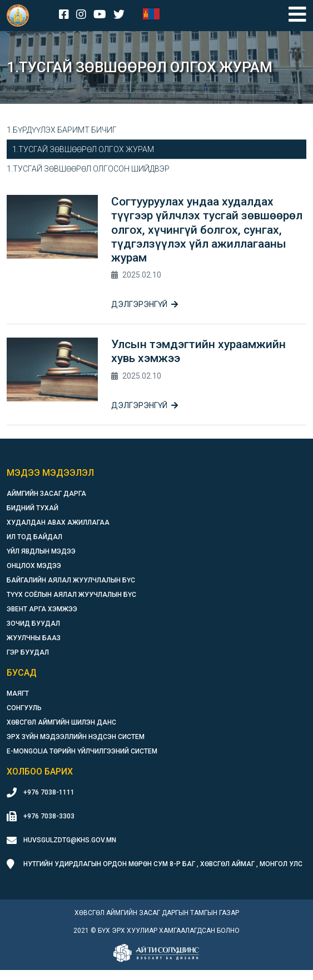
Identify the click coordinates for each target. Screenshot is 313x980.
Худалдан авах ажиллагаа (58, 522)
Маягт (18, 693)
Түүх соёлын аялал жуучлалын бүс (71, 595)
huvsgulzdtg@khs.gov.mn (70, 840)
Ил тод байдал (34, 537)
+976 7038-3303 (49, 816)
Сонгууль (24, 708)
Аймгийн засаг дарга (46, 494)
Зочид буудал (33, 624)
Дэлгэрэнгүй (145, 304)
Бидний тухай (33, 508)
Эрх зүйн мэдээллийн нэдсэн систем (76, 737)
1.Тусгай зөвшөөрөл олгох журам (83, 149)
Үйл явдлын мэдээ (41, 551)
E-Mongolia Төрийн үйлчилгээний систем (82, 751)
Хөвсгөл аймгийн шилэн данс (61, 722)
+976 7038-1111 (49, 792)
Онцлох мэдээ (34, 566)
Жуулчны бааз (34, 638)
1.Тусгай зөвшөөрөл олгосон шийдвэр (88, 169)
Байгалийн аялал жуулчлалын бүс (71, 580)
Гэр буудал (28, 652)
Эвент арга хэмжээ (42, 609)
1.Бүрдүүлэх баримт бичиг (62, 130)
